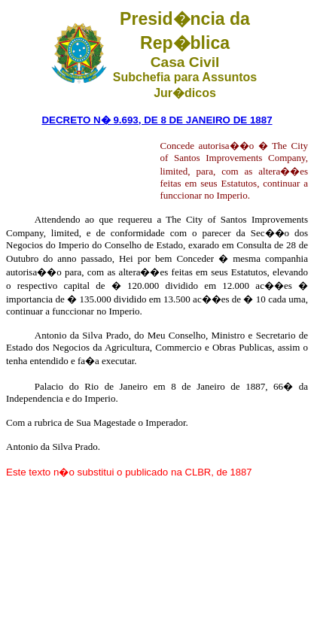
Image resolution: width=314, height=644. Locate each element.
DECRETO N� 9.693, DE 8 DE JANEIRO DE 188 (154, 120)
